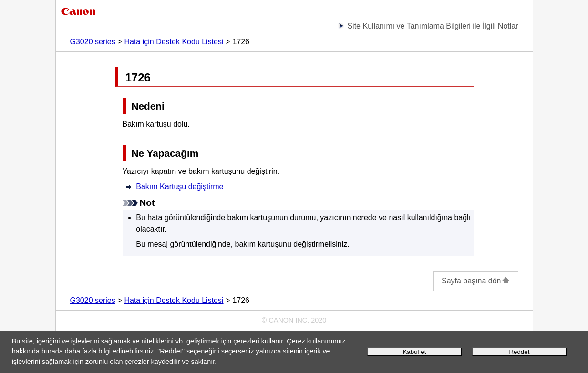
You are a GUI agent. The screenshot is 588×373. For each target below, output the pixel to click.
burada (52, 351)
